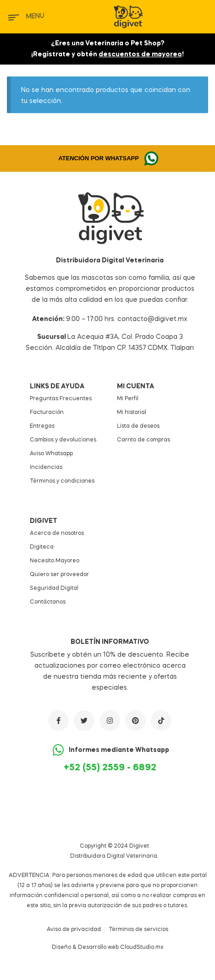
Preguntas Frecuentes (61, 399)
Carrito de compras (143, 440)
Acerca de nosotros (57, 534)
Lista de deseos (138, 426)
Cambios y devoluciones (63, 440)
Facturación (47, 413)
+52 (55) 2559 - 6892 (110, 768)
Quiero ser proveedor (59, 575)
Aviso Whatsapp (51, 454)
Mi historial (132, 413)
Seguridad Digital (54, 588)
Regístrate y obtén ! (108, 54)
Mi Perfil (128, 399)
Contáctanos (48, 602)
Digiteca (42, 547)
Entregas (42, 426)
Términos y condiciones (62, 481)
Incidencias (46, 468)
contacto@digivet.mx (152, 319)
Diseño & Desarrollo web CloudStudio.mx (108, 947)
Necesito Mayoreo (55, 561)
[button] (107, 158)
